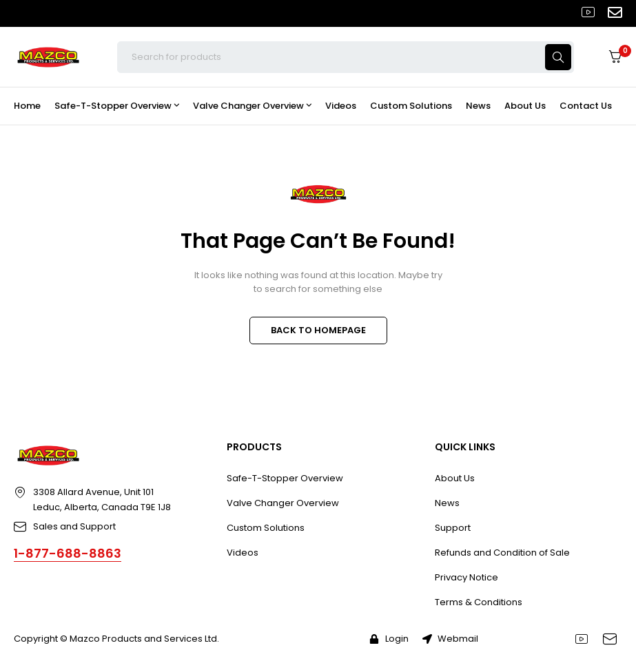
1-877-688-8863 (68, 553)
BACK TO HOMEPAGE (318, 330)
